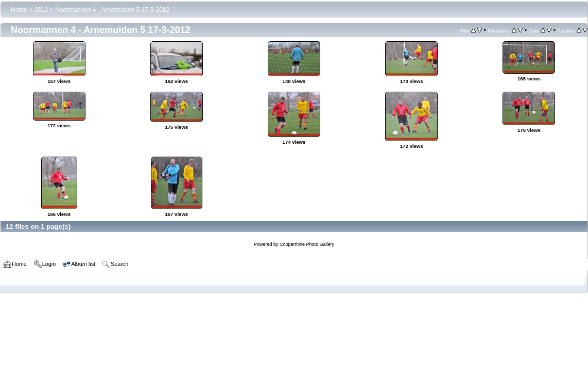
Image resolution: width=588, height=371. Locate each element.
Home (19, 10)
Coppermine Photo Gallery (307, 244)
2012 (41, 10)
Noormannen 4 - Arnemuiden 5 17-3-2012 (112, 10)
